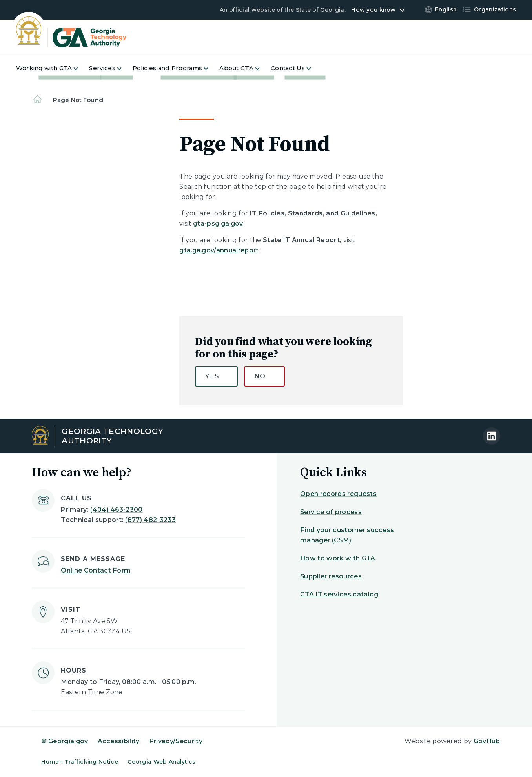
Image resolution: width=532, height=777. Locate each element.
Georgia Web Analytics (162, 762)
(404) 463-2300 (116, 510)
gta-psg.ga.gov (218, 223)
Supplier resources (331, 576)
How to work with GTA (338, 558)
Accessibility (119, 741)
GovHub (487, 741)
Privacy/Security (176, 741)
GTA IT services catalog (339, 594)
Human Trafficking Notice (80, 762)
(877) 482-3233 (150, 520)
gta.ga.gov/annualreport (219, 250)
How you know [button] (373, 10)
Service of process (331, 512)
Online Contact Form (96, 570)
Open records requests (338, 494)
